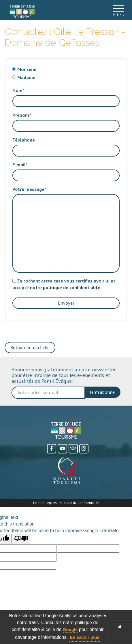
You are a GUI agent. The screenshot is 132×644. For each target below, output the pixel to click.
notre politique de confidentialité (65, 287)
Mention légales (45, 503)
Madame (26, 77)
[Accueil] (22, 10)
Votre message (28, 189)
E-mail (19, 165)
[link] (22, 12)
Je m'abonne (102, 392)
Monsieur (27, 69)
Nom (17, 90)
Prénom (21, 115)
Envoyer (66, 303)
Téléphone (24, 140)
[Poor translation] (21, 539)
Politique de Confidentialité (79, 503)
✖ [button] (120, 627)
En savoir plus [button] (85, 637)
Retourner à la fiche (30, 347)
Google (70, 629)
